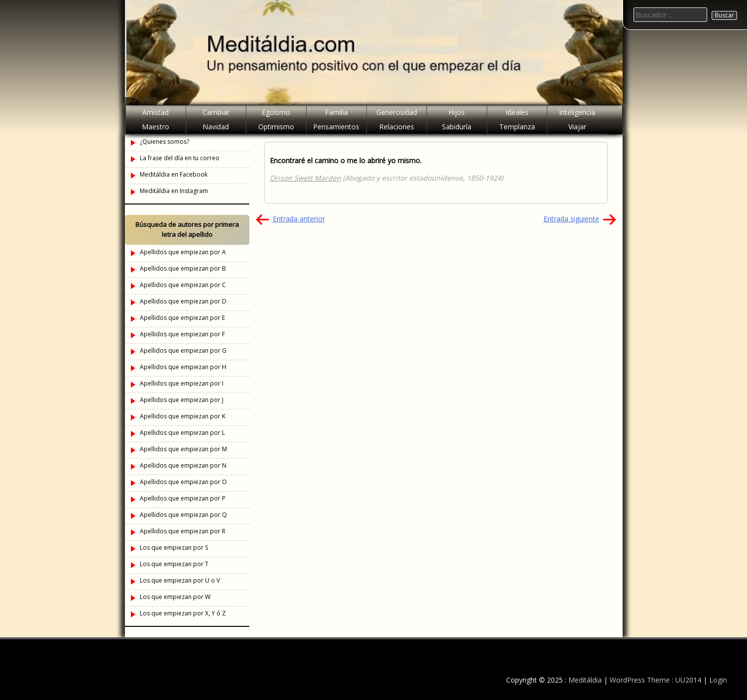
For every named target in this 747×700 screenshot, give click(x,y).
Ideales (517, 112)
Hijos (457, 112)
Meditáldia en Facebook (174, 174)
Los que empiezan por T (174, 564)
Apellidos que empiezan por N (183, 465)
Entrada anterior (299, 219)
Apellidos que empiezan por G (183, 350)
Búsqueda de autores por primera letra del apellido (187, 229)
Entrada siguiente (571, 219)
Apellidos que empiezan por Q (183, 515)
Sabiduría (457, 127)
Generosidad (397, 112)
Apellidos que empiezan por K (183, 416)
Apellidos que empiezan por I (182, 383)
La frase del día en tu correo (180, 158)
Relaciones (397, 127)
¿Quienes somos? (164, 142)
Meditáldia (585, 680)
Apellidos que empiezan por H (183, 367)
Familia (336, 112)
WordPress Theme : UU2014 (655, 680)
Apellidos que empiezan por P (183, 498)
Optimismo (276, 127)
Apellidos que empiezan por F (182, 334)
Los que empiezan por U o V (180, 580)
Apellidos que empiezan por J (182, 400)
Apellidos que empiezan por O (183, 482)
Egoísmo (276, 112)
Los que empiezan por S (174, 548)
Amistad (156, 112)
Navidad (216, 127)
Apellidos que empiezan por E (182, 318)
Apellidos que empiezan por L (182, 433)
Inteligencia (577, 112)
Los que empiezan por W (175, 597)
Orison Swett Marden (305, 178)
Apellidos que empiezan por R (183, 531)
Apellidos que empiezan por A (183, 252)
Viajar (577, 127)
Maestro (156, 127)
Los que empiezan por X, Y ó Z (183, 613)
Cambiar (216, 112)
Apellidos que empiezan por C (183, 285)
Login (718, 680)
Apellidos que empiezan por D (183, 301)
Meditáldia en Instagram (174, 191)
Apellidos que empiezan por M (183, 449)
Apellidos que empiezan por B (183, 268)
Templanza (517, 127)
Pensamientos (336, 127)
